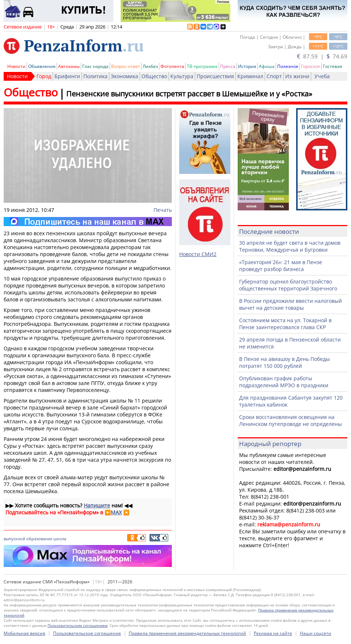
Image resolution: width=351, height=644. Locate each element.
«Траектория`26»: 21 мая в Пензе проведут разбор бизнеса (281, 266)
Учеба (322, 76)
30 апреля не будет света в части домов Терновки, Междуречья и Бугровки (290, 246)
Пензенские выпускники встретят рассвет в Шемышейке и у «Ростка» (189, 94)
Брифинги (67, 76)
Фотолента (172, 66)
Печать (163, 210)
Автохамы (69, 66)
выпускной (14, 539)
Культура (182, 76)
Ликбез (150, 66)
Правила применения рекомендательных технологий (187, 633)
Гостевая (333, 66)
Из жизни (297, 76)
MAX (116, 512)
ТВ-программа (202, 66)
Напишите (97, 505)
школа (60, 539)
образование (39, 539)
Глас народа (95, 66)
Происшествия (215, 76)
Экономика (124, 76)
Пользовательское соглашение (87, 633)
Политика (95, 76)
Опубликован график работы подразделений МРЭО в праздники (284, 382)
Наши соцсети (316, 633)
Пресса (228, 66)
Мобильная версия (24, 633)
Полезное (288, 66)
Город (44, 76)
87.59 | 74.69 (322, 56)
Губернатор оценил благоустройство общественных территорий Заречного (288, 285)
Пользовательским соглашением (78, 625)
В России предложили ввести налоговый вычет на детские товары (290, 304)
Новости (16, 66)
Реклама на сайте (273, 633)
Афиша (267, 66)
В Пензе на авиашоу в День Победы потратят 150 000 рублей (284, 362)
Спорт (274, 76)
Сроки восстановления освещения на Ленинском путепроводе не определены (290, 420)
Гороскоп (311, 66)
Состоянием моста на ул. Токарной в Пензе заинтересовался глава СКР (285, 324)
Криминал (250, 76)
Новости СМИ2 (198, 254)
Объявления (42, 66)
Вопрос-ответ (126, 66)
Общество (154, 76)
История (247, 66)
